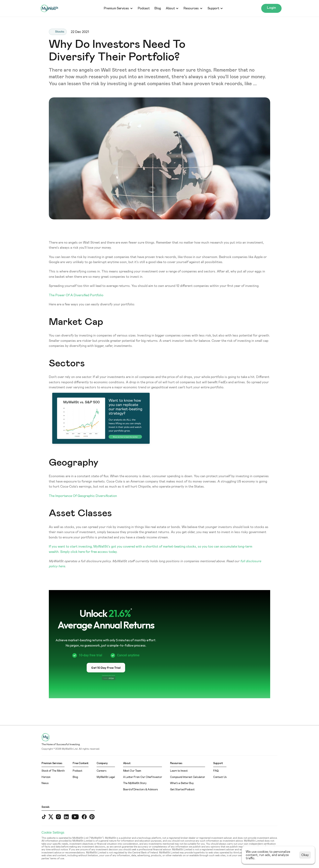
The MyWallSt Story (135, 783)
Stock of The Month (53, 771)
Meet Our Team (132, 771)
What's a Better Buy (182, 783)
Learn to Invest (179, 771)
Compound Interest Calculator (188, 777)
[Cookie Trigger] (53, 833)
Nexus (45, 783)
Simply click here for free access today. (89, 552)
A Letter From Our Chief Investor (143, 777)
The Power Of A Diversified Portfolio (76, 295)
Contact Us (220, 777)
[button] (106, 668)
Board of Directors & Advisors (140, 790)
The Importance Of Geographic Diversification (83, 496)
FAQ (216, 771)
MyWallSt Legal (106, 777)
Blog (158, 8)
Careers (101, 771)
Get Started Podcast (182, 790)
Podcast (144, 8)
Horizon (46, 777)
